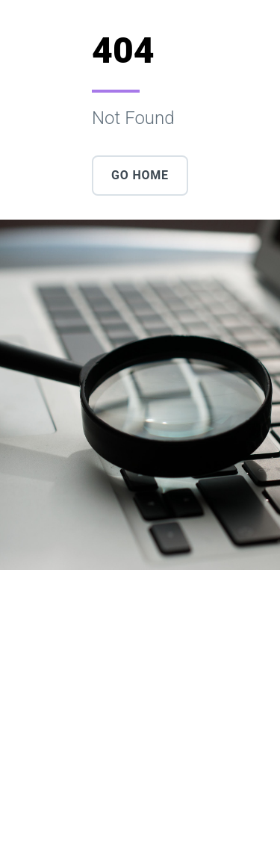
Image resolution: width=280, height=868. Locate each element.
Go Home (140, 175)
